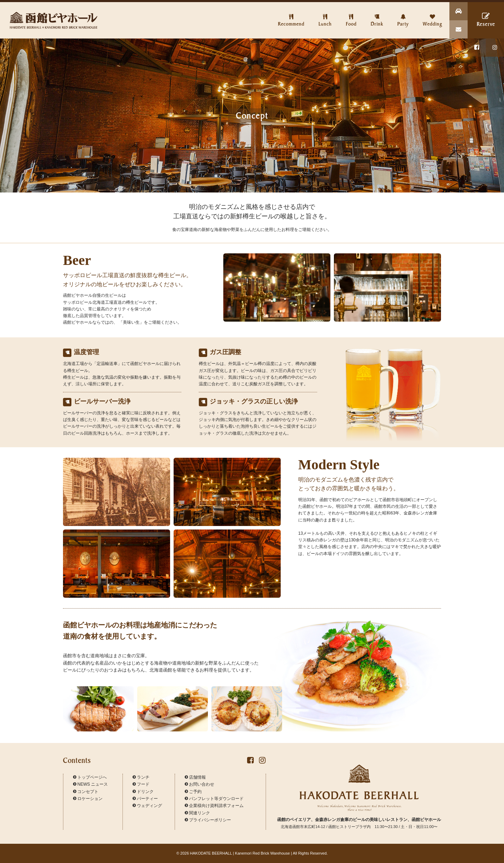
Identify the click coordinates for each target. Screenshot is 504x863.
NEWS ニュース (90, 784)
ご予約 (193, 792)
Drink (377, 14)
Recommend (291, 14)
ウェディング (147, 806)
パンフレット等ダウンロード (214, 799)
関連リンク (197, 813)
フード (141, 784)
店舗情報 (195, 777)
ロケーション (88, 799)
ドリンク (143, 792)
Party (403, 14)
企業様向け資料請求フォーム (214, 806)
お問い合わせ (199, 784)
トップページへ (90, 777)
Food (351, 14)
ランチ (141, 777)
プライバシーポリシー (208, 820)
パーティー (145, 799)
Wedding (433, 14)
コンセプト (86, 792)
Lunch (325, 14)
